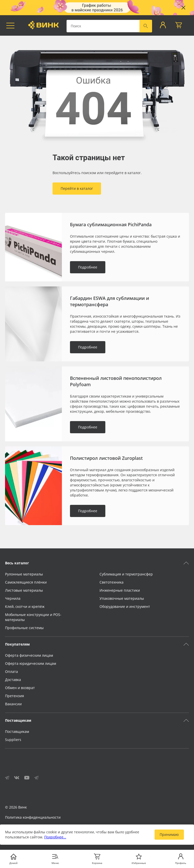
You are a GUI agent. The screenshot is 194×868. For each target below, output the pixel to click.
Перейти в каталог (77, 188)
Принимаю (169, 834)
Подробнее (88, 267)
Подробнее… (55, 837)
